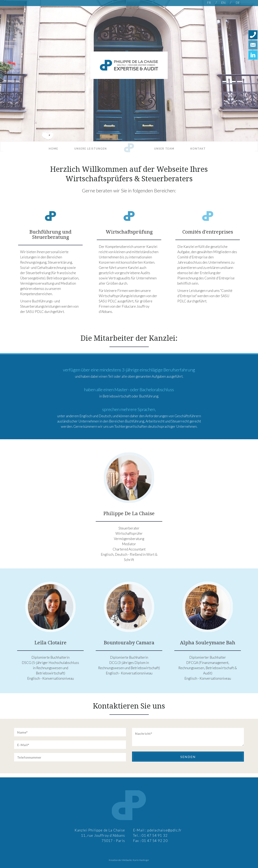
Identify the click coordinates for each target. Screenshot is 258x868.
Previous (6, 74)
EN (224, 3)
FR (209, 3)
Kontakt (198, 149)
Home (54, 149)
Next (252, 74)
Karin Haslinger (141, 860)
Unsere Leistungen (91, 149)
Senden (188, 757)
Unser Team (164, 149)
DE (238, 3)
